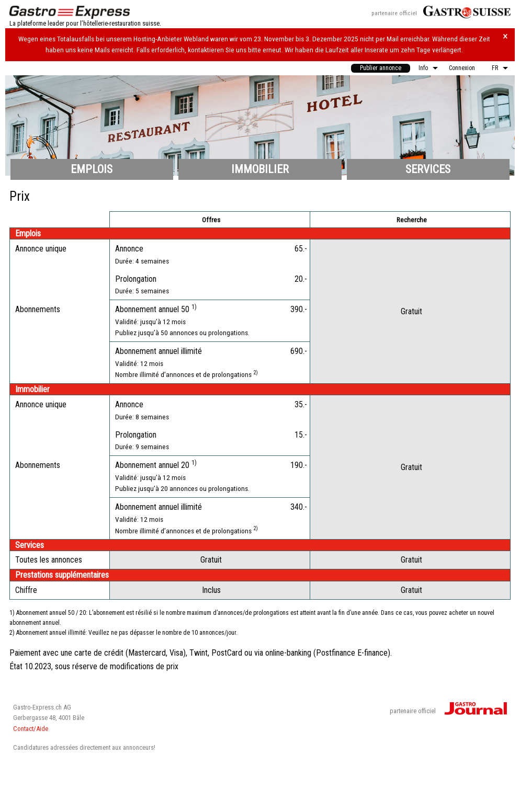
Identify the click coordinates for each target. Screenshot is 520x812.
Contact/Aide (31, 729)
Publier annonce (381, 68)
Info (423, 68)
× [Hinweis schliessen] (505, 36)
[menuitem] (381, 68)
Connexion (462, 68)
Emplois (92, 169)
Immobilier (260, 169)
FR (495, 68)
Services (428, 169)
